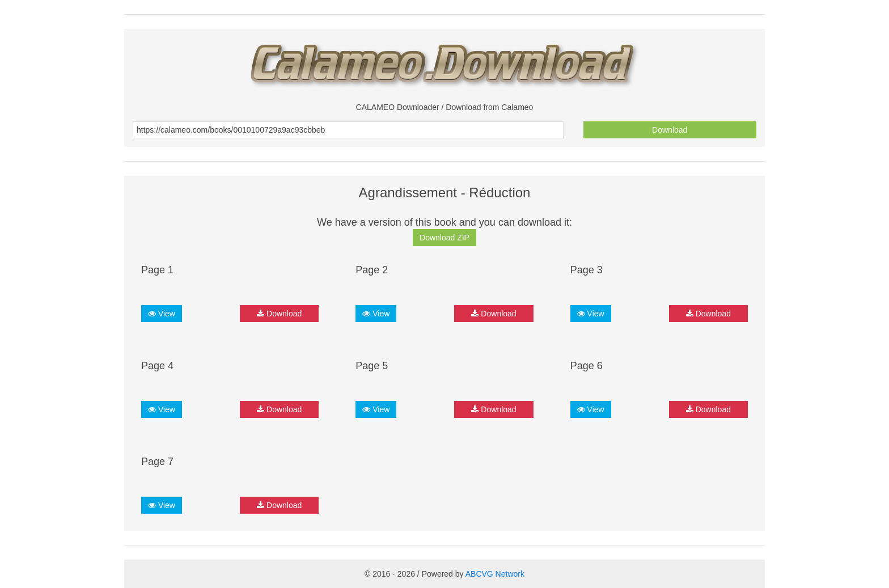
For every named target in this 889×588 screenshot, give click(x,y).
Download (670, 130)
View (162, 314)
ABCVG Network (495, 574)
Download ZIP (444, 238)
